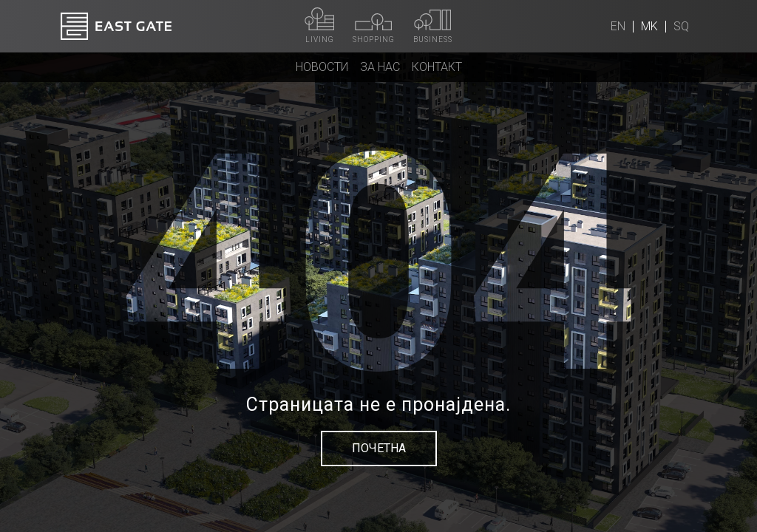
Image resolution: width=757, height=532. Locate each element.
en (618, 26)
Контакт (437, 67)
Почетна (379, 448)
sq (681, 26)
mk (649, 26)
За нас (380, 67)
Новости (322, 67)
